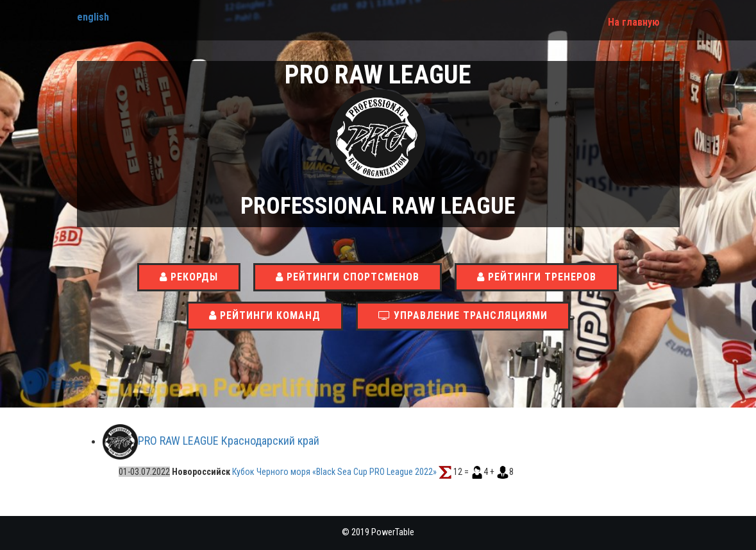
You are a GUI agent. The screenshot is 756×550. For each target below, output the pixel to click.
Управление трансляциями (463, 315)
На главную (634, 22)
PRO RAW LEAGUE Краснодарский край (229, 441)
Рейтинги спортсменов (348, 277)
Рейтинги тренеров (537, 277)
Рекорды (189, 277)
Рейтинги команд (265, 315)
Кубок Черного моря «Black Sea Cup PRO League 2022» (335, 472)
